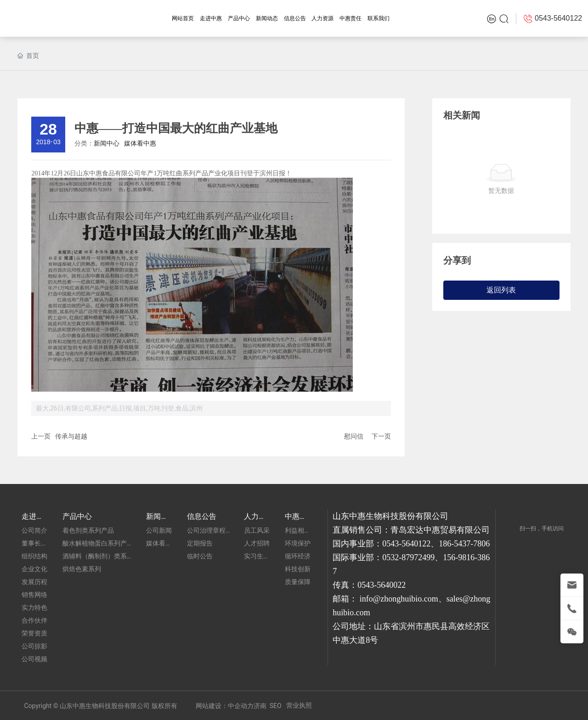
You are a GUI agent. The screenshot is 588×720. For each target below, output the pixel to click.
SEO (276, 706)
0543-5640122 (406, 544)
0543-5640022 (382, 585)
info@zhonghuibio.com (399, 599)
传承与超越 (71, 436)
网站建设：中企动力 (225, 706)
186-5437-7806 (464, 544)
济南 (260, 706)
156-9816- (460, 557)
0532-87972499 (408, 557)
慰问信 (354, 436)
